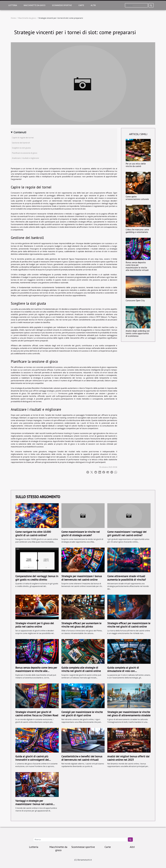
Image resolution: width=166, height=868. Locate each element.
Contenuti (20, 132)
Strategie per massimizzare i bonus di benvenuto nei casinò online (82, 578)
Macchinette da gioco (34, 5)
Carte (81, 5)
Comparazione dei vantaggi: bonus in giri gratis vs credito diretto (37, 578)
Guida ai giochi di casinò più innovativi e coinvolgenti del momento (32, 760)
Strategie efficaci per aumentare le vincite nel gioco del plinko (81, 625)
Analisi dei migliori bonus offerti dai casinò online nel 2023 (128, 758)
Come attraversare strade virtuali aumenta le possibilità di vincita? (127, 578)
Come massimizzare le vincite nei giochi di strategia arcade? (81, 533)
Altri (93, 5)
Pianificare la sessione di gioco (25, 153)
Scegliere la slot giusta (21, 148)
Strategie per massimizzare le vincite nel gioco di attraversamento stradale (129, 714)
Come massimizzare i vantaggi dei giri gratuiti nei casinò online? (127, 533)
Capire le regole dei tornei (23, 138)
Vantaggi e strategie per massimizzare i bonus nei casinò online (34, 804)
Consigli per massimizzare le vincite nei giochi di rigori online (82, 714)
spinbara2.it (52, 393)
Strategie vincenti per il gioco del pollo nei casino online (35, 625)
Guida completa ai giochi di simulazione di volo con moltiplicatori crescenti (123, 671)
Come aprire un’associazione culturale (137, 198)
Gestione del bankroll (21, 143)
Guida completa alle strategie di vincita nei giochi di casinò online (81, 669)
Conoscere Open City (135, 300)
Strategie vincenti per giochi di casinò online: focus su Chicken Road (37, 714)
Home (13, 18)
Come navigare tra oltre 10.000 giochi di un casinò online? (33, 533)
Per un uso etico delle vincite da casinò (136, 165)
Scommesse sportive (62, 5)
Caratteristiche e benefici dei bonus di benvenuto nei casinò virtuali (82, 758)
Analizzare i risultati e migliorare (25, 158)
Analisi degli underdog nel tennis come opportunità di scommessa (138, 333)
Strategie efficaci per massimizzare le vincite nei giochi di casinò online (129, 625)
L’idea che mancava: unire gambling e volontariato (137, 231)
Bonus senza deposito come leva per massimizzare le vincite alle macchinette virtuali (137, 266)
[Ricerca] (136, 5)
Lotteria (13, 5)
